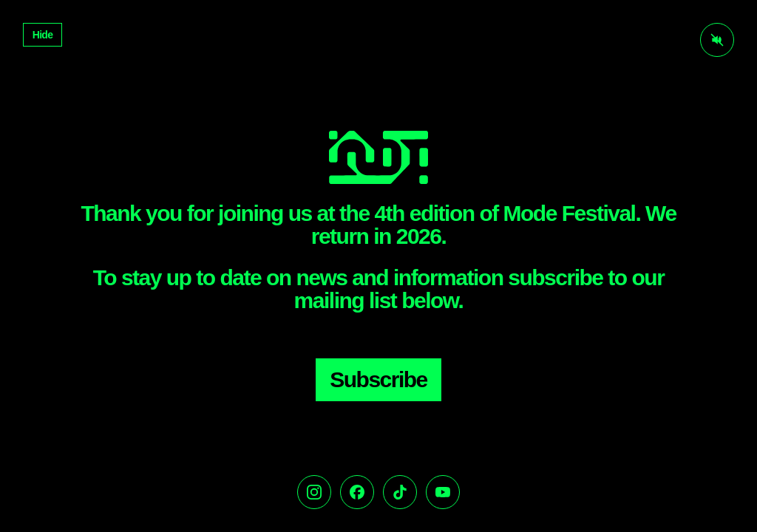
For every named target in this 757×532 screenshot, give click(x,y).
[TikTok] (400, 492)
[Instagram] (314, 492)
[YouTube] (443, 492)
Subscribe (378, 379)
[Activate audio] (717, 40)
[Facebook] (357, 492)
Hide (43, 35)
